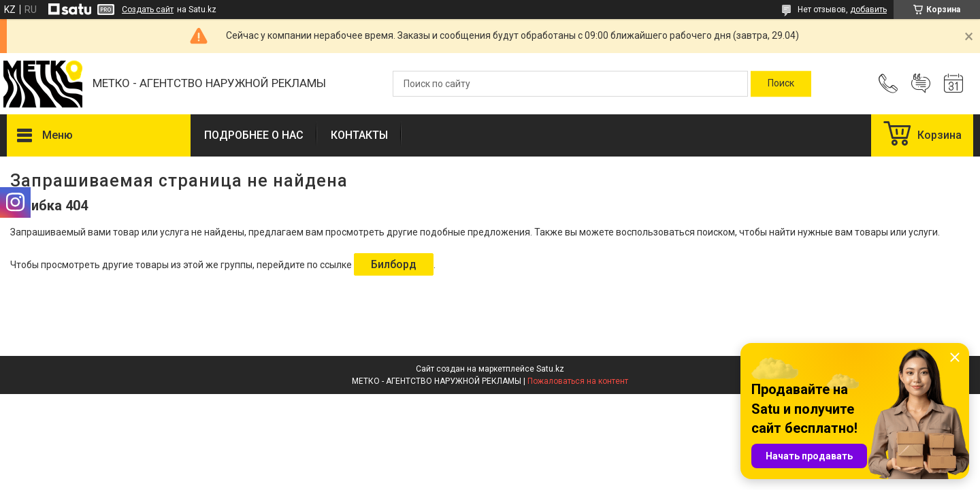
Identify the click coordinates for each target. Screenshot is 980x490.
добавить (868, 10)
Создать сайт (148, 10)
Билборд (394, 264)
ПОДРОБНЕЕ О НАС (254, 135)
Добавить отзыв (921, 84)
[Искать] (781, 84)
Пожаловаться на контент (578, 381)
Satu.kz (550, 369)
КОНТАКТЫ (359, 135)
